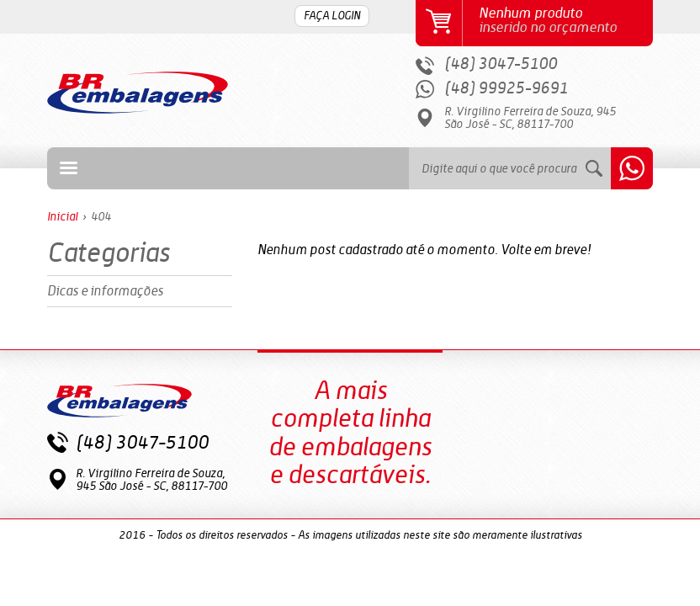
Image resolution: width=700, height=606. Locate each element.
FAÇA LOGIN (332, 16)
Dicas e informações (105, 291)
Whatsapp (632, 168)
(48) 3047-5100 (501, 64)
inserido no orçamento (563, 21)
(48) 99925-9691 (506, 89)
